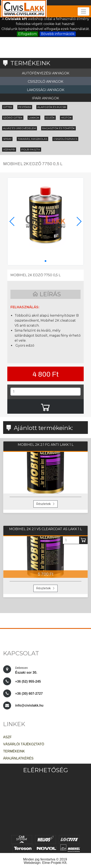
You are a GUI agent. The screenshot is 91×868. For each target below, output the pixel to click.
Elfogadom (27, 34)
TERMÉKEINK (14, 751)
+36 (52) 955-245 (28, 681)
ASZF (7, 737)
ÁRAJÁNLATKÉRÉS (18, 758)
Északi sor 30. (27, 670)
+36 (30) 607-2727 (29, 694)
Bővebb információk (58, 34)
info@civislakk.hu (29, 705)
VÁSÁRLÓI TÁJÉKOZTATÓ (24, 744)
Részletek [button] (45, 504)
